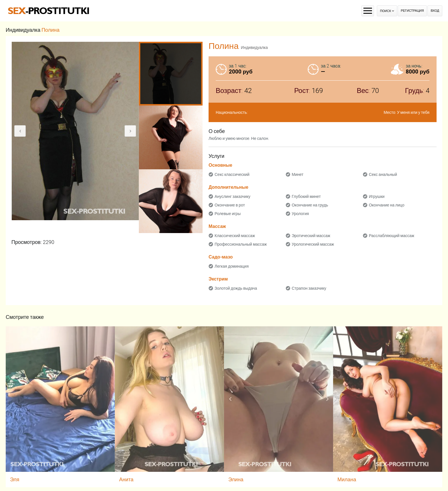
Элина (236, 479)
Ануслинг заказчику (232, 196)
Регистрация (412, 11)
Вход (435, 11)
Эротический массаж (311, 236)
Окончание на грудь (310, 205)
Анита (126, 479)
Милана (347, 479)
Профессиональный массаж (241, 244)
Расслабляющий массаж (392, 236)
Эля (15, 479)
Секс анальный (383, 174)
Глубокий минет (306, 196)
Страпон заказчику (309, 288)
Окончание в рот (230, 205)
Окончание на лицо (387, 205)
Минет (298, 174)
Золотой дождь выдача (236, 288)
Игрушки (377, 196)
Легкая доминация (232, 266)
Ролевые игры (228, 214)
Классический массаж (235, 236)
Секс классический (232, 174)
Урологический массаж (313, 244)
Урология (300, 214)
